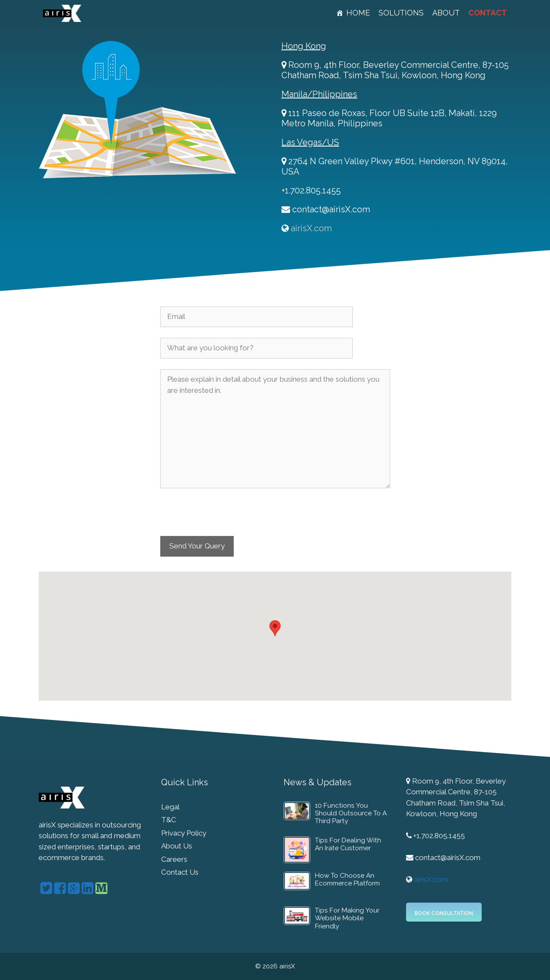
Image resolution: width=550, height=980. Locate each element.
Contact (488, 13)
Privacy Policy (184, 833)
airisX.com (311, 228)
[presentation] (226, 516)
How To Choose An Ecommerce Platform (347, 879)
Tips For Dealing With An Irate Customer (348, 844)
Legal (170, 807)
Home (358, 13)
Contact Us (180, 872)
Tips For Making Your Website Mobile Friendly (347, 918)
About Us (177, 846)
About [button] (446, 13)
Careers (174, 859)
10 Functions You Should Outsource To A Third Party (351, 813)
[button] (275, 628)
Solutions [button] (401, 13)
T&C (169, 820)
